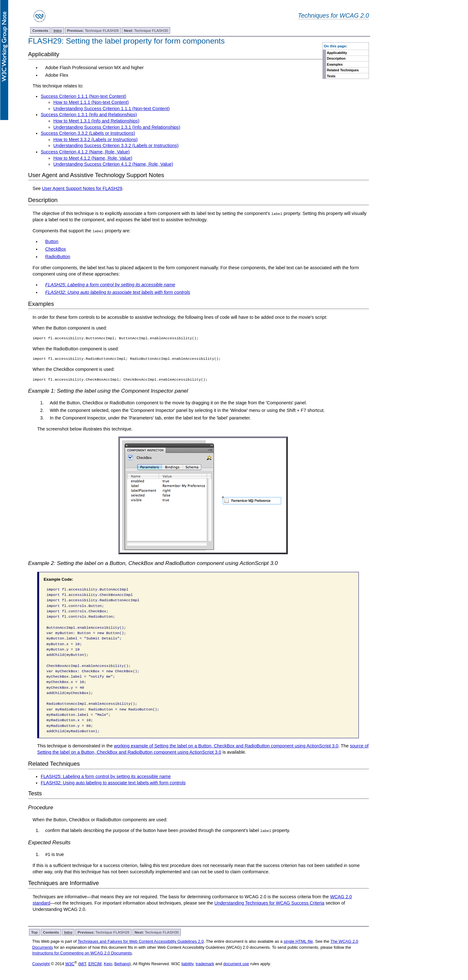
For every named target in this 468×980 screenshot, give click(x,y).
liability (187, 964)
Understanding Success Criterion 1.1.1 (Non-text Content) (112, 109)
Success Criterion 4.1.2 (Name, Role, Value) (85, 152)
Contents (40, 30)
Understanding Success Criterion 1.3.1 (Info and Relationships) (117, 127)
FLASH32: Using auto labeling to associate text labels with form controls (113, 782)
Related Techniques (343, 70)
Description (336, 58)
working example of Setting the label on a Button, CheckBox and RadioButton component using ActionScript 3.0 (226, 746)
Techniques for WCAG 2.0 (333, 15)
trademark (205, 964)
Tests (331, 76)
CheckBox (56, 249)
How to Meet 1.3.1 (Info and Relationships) (96, 121)
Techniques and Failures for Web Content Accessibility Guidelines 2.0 (141, 941)
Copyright (41, 964)
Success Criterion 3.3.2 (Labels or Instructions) (88, 133)
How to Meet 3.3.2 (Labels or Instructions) (95, 140)
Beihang (122, 964)
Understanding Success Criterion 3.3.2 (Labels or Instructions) (116, 146)
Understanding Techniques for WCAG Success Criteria (269, 903)
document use (236, 964)
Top (35, 932)
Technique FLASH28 (93, 30)
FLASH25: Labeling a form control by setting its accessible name (106, 776)
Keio (108, 964)
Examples (335, 64)
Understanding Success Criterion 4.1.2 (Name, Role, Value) (113, 164)
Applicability (337, 53)
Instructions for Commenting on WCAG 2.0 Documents (82, 953)
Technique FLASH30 (146, 30)
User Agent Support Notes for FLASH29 (82, 188)
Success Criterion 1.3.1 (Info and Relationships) (89, 115)
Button (52, 241)
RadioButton (58, 257)
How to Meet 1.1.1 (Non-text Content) (91, 102)
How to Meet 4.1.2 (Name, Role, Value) (93, 158)
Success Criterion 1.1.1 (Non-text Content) (83, 96)
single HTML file (298, 941)
